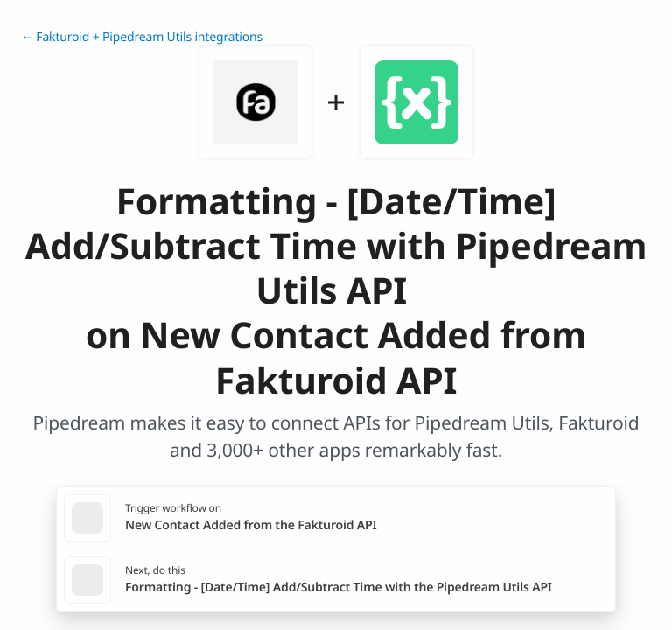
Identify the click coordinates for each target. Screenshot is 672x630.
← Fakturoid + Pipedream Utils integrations (142, 37)
